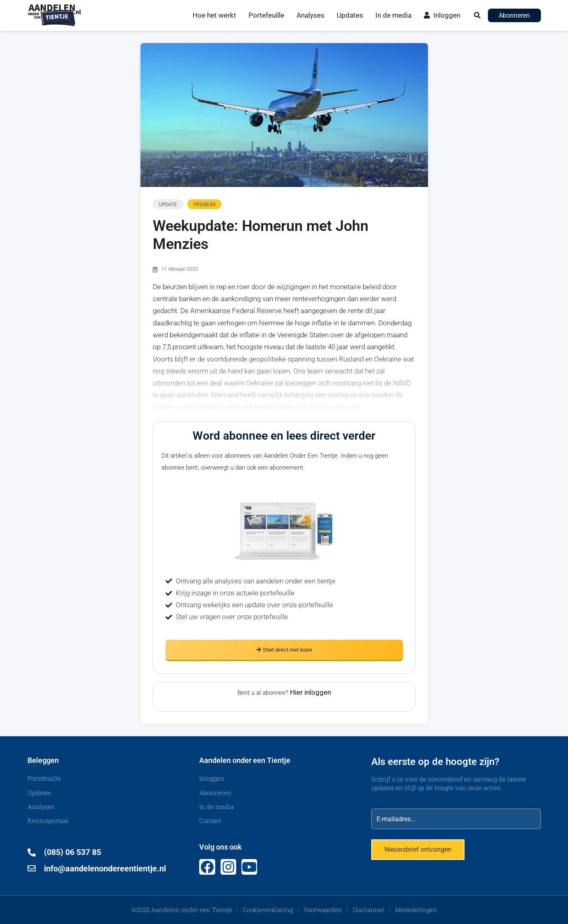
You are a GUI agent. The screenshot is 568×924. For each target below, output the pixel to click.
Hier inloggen (310, 692)
